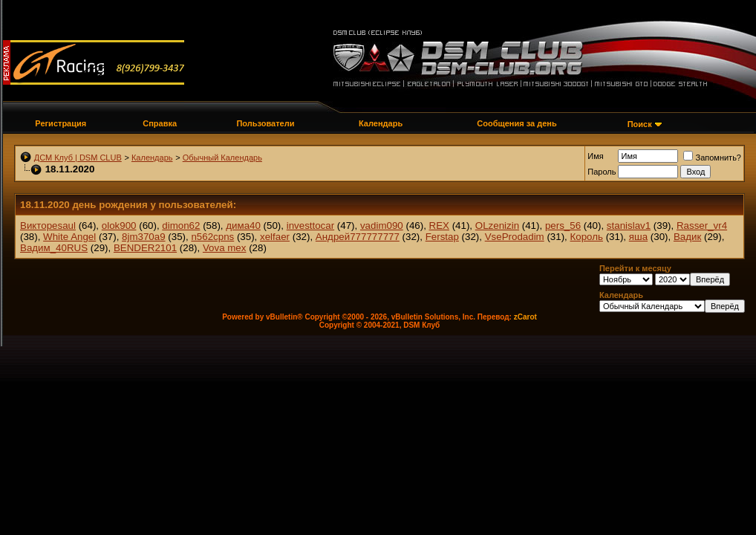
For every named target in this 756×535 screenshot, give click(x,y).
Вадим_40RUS (54, 248)
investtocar (310, 226)
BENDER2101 (145, 248)
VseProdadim (515, 237)
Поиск (640, 124)
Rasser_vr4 (702, 226)
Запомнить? (712, 158)
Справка (160, 123)
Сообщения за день (517, 123)
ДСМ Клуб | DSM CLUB (78, 158)
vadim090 (382, 226)
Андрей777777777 (358, 237)
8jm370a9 (144, 237)
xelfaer (275, 237)
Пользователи (265, 123)
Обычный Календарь (222, 158)
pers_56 (563, 226)
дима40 (243, 226)
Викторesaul (48, 226)
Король (587, 237)
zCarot (525, 317)
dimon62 (181, 226)
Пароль (602, 172)
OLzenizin (497, 226)
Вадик (687, 237)
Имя (595, 156)
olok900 (119, 226)
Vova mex (225, 248)
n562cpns (212, 237)
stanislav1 (629, 226)
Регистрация (61, 123)
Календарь (381, 123)
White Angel (69, 237)
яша (638, 237)
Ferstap (442, 237)
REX (439, 226)
